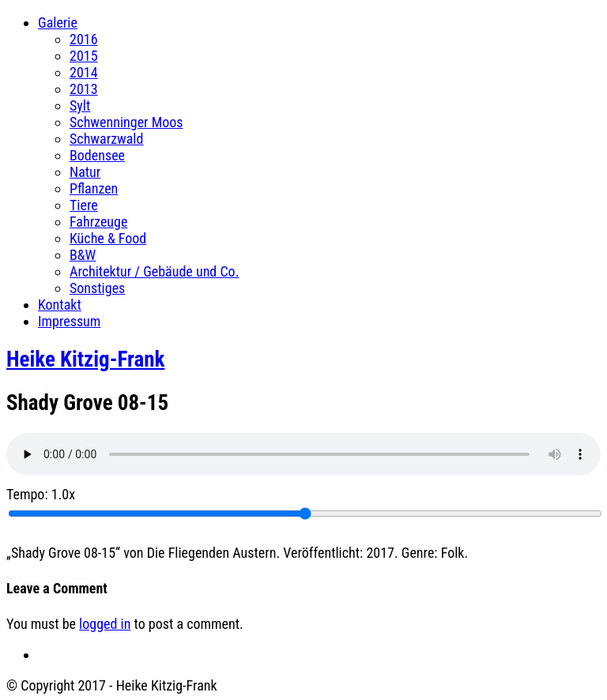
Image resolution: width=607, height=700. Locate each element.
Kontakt (60, 305)
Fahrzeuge (98, 222)
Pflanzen (94, 188)
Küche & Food (108, 238)
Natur (85, 172)
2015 (84, 56)
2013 (84, 89)
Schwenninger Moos (126, 122)
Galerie (58, 23)
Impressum (69, 321)
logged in (105, 624)
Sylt (80, 105)
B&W (83, 255)
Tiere (84, 205)
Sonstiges (97, 288)
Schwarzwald (106, 139)
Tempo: (41, 494)
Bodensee (97, 155)
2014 (84, 72)
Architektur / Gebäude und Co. (154, 271)
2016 (84, 39)
